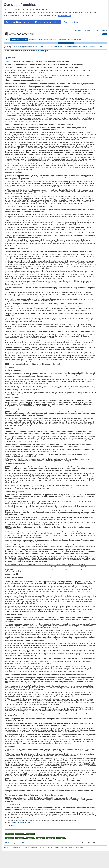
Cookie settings (71, 22)
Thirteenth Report (42, 51)
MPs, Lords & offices (35, 40)
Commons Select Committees (94, 46)
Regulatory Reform (9, 48)
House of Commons (11, 43)
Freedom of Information (31, 847)
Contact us (104, 31)
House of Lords (24, 43)
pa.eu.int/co (16, 822)
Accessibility (78, 31)
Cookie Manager (80, 847)
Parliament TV (79, 43)
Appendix (10, 58)
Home (7, 40)
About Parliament (50, 40)
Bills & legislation (43, 43)
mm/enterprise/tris (26, 822)
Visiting (70, 40)
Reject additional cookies (47, 22)
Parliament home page (18, 46)
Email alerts (87, 31)
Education (78, 40)
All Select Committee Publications (76, 46)
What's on (33, 43)
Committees (54, 43)
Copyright (57, 847)
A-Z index (7, 847)
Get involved (62, 40)
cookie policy (64, 16)
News (87, 43)
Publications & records (66, 43)
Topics (92, 43)
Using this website (48, 847)
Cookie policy (72, 847)
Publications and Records (45, 46)
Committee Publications (60, 46)
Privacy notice (64, 847)
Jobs (40, 847)
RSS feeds (96, 31)
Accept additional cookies (18, 22)
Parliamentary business (19, 40)
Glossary (13, 847)
